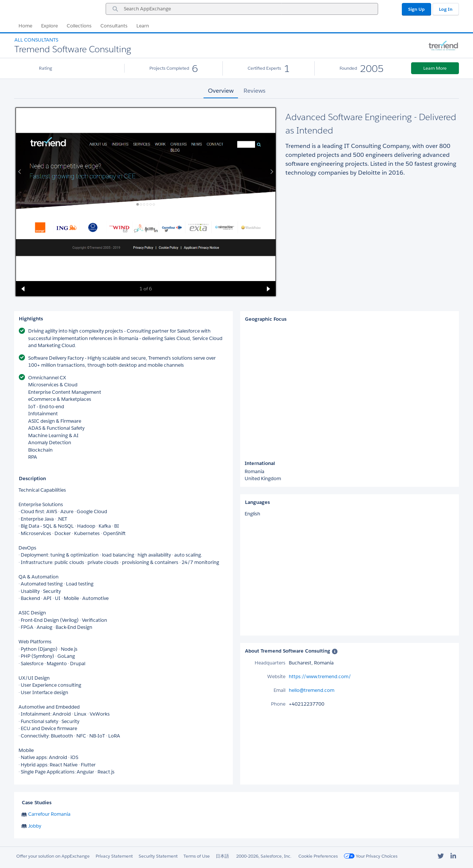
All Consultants (36, 40)
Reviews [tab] (254, 91)
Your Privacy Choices (371, 856)
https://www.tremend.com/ (320, 676)
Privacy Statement (114, 856)
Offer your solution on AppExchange (53, 856)
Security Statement (158, 856)
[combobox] (242, 9)
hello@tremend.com (312, 690)
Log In (446, 9)
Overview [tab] (221, 91)
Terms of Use (197, 856)
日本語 (222, 856)
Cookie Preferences (318, 856)
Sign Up (416, 9)
